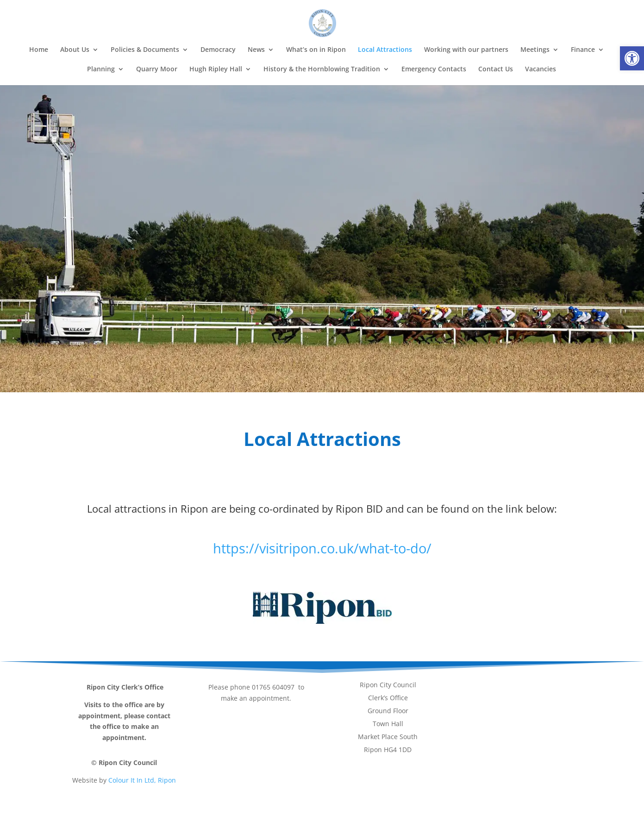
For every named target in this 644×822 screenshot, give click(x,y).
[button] (632, 58)
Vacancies (541, 69)
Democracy (218, 50)
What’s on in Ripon (316, 50)
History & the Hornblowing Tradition (322, 69)
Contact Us (496, 69)
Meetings (535, 50)
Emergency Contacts (434, 69)
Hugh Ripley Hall (216, 69)
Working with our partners (466, 50)
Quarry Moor (157, 69)
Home (39, 50)
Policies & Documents (145, 50)
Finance (583, 50)
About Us (75, 50)
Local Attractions (385, 50)
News (256, 50)
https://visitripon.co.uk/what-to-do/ (322, 548)
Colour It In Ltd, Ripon (142, 780)
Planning (101, 69)
